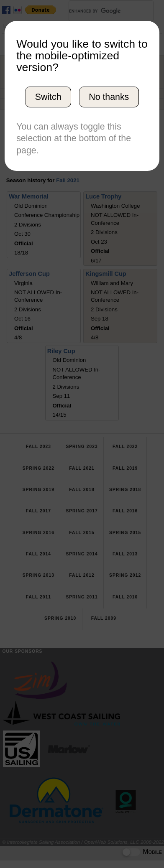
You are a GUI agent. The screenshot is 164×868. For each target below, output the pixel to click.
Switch (48, 97)
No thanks (109, 97)
